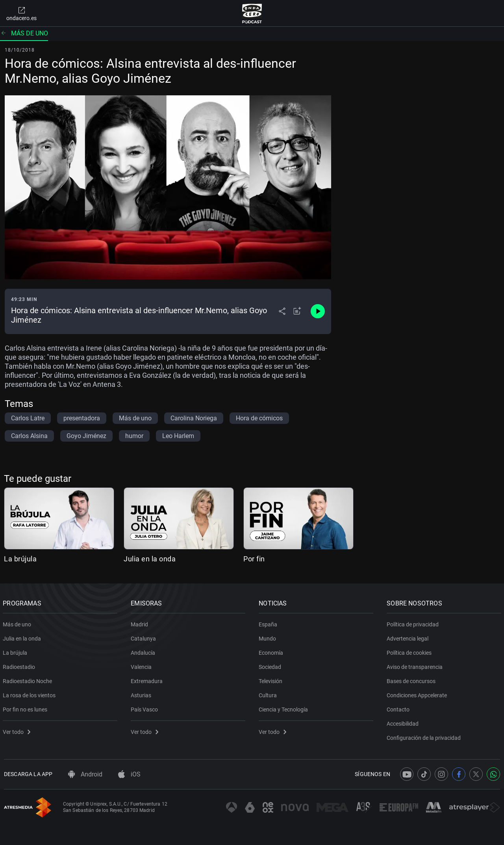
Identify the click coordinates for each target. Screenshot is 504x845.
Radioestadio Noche (29, 680)
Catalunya (145, 637)
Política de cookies (410, 651)
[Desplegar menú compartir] (282, 311)
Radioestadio (20, 665)
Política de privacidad (414, 623)
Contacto (399, 708)
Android (85, 774)
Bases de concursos (412, 680)
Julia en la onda (150, 559)
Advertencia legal (409, 637)
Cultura (269, 694)
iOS (129, 774)
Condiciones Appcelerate (418, 694)
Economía (272, 651)
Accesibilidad (404, 722)
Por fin (254, 559)
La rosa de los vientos (30, 694)
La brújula (20, 559)
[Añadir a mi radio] (297, 311)
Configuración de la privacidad (425, 736)
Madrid (141, 623)
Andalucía (144, 651)
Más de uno (24, 33)
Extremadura (148, 680)
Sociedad (271, 665)
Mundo (269, 637)
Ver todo (18, 730)
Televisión (272, 680)
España (269, 623)
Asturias (142, 694)
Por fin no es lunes (26, 708)
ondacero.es (21, 13)
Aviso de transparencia (416, 665)
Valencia (142, 665)
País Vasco (145, 708)
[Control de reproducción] (318, 311)
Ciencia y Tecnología (284, 708)
